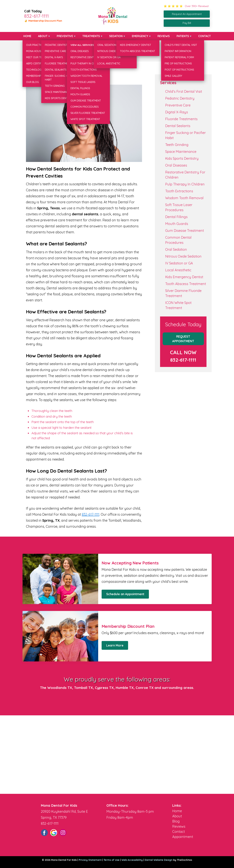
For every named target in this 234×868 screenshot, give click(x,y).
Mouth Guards (177, 224)
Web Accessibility (132, 860)
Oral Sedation (176, 249)
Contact (205, 36)
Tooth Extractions (179, 191)
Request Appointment (183, 339)
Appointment (183, 837)
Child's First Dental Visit (184, 91)
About (43, 36)
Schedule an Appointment (125, 594)
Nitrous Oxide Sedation (183, 256)
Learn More (115, 645)
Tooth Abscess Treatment (186, 284)
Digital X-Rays (177, 112)
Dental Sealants (178, 126)
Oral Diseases (176, 165)
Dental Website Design (159, 860)
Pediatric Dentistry (180, 98)
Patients (183, 36)
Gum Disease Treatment (185, 231)
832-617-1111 (37, 16)
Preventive (65, 36)
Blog (176, 821)
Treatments (91, 36)
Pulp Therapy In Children (185, 184)
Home (27, 36)
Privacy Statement (90, 860)
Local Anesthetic (178, 270)
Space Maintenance (181, 152)
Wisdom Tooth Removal (184, 198)
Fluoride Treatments (181, 119)
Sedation (116, 36)
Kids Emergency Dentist (184, 277)
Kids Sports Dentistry (182, 158)
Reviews (164, 36)
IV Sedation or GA (179, 263)
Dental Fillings (176, 217)
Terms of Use (112, 860)
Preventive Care (178, 105)
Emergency (140, 36)
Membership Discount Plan (43, 21)
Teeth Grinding (177, 145)
